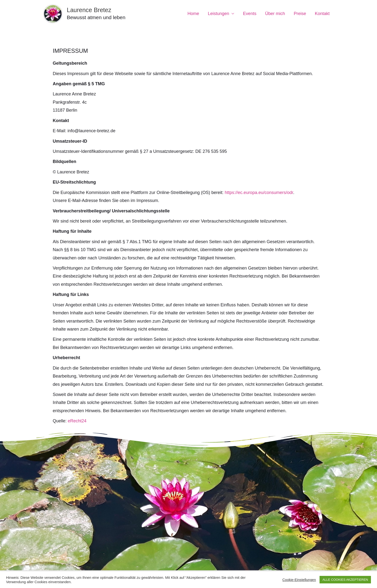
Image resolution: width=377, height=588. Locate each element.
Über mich (275, 14)
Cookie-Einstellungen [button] (299, 580)
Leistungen (218, 14)
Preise (300, 14)
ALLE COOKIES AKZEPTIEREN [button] (345, 580)
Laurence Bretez (89, 10)
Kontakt (322, 14)
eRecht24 (77, 421)
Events (250, 14)
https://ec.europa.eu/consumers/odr (258, 193)
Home (193, 14)
